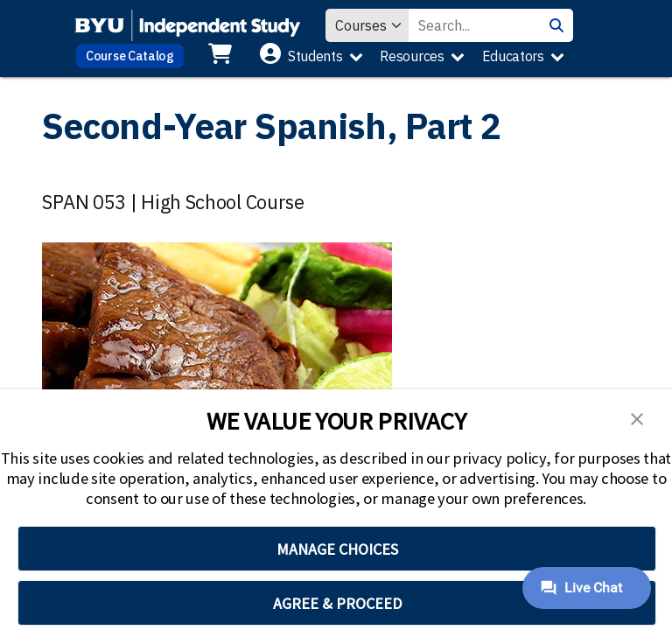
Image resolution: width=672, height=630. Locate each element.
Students (315, 56)
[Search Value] (474, 25)
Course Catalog (130, 56)
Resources (412, 56)
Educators (513, 56)
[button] (637, 417)
